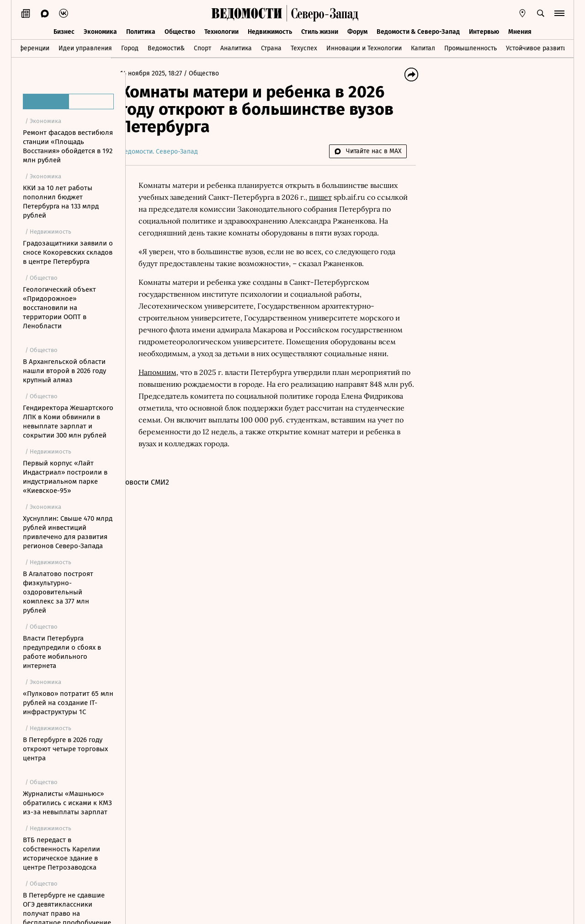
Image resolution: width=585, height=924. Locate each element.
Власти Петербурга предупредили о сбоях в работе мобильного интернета (62, 652)
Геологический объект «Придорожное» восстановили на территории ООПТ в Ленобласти (59, 308)
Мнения (520, 31)
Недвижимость (270, 31)
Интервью (484, 31)
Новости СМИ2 (159, 506)
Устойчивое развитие (538, 47)
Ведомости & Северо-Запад (418, 31)
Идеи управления (85, 47)
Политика (141, 31)
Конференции (29, 47)
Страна (271, 47)
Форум (357, 31)
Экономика (100, 31)
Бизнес (64, 31)
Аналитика (236, 47)
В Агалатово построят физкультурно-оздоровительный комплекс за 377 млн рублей (58, 592)
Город (130, 47)
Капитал (423, 47)
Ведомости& (166, 47)
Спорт (202, 47)
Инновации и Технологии (364, 47)
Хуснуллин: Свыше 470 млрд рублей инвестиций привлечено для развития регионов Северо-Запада (68, 532)
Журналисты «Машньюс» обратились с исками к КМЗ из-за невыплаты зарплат (67, 803)
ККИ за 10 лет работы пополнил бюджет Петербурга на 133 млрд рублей (61, 202)
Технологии (221, 31)
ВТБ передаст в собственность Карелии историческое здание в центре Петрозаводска (61, 854)
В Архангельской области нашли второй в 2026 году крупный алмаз (64, 371)
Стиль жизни (320, 31)
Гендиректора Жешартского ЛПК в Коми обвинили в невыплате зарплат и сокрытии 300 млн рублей (68, 422)
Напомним (172, 396)
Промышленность (471, 47)
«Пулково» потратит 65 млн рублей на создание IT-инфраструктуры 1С (68, 703)
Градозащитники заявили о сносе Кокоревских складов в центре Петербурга (68, 252)
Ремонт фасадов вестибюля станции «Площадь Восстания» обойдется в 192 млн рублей (68, 146)
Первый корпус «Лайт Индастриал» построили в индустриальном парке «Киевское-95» (65, 477)
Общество (180, 31)
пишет (335, 197)
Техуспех (304, 47)
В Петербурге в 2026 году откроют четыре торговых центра (65, 749)
